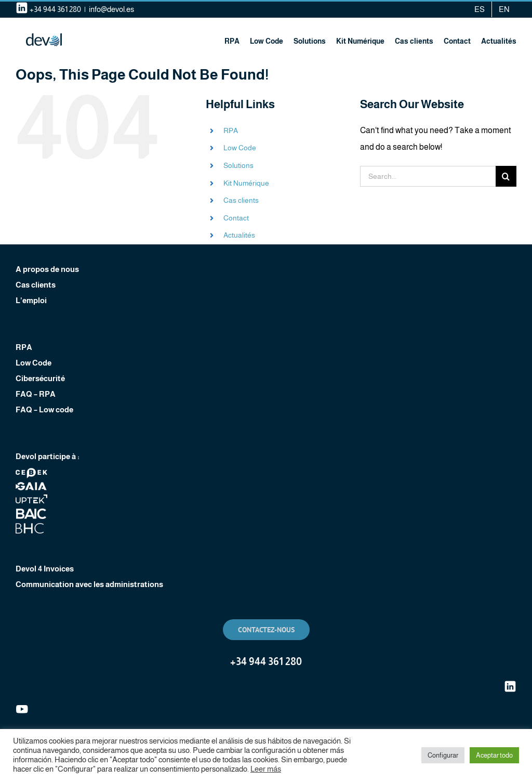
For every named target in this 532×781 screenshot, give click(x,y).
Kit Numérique (246, 183)
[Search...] (428, 176)
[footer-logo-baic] (31, 512)
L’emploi (31, 300)
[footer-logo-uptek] (31, 498)
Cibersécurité (40, 378)
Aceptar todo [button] (494, 755)
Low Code (240, 148)
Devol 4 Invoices (45, 569)
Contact (236, 218)
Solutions (238, 165)
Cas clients (241, 200)
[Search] (506, 176)
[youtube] (22, 707)
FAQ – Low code (44, 409)
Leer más (266, 769)
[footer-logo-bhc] (31, 527)
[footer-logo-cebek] (31, 472)
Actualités (239, 235)
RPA (231, 131)
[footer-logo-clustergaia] (31, 485)
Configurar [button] (443, 755)
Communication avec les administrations (89, 584)
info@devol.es (111, 9)
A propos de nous (47, 269)
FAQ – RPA (36, 394)
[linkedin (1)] (510, 684)
